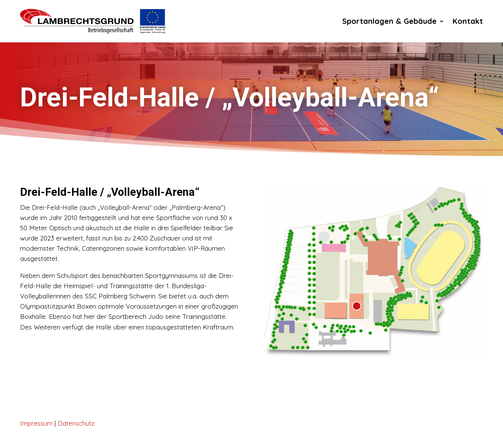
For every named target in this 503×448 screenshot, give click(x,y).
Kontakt (468, 21)
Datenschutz (76, 423)
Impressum (36, 423)
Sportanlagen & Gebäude (389, 21)
